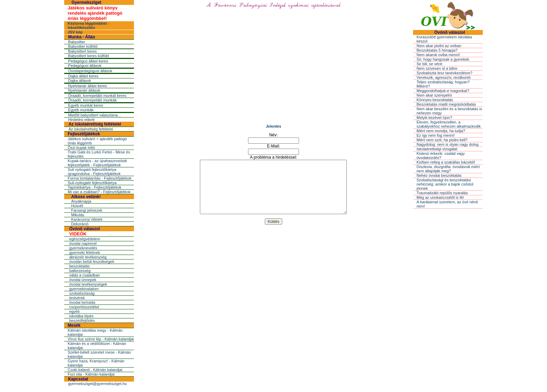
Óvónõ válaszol (84, 229)
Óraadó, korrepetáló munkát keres (97, 96)
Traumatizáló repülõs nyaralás (442, 193)
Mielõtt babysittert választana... (94, 115)
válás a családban (84, 275)
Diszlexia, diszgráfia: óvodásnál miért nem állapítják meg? (448, 169)
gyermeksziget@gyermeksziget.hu (97, 384)
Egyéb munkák (81, 110)
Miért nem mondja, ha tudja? (441, 131)
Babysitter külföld (83, 46)
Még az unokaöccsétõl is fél (440, 197)
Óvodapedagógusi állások (90, 71)
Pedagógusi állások (85, 66)
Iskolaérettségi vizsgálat (437, 149)
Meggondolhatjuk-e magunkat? (443, 91)
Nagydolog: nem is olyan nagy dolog (447, 144)
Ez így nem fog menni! (436, 135)
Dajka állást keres (83, 76)
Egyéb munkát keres (85, 105)
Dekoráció (80, 224)
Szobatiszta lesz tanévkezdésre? (444, 73)
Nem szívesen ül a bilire (437, 68)
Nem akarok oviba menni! (438, 55)
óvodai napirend (83, 243)
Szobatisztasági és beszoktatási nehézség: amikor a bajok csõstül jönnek (445, 184)
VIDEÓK (78, 234)
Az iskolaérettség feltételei (95, 124)
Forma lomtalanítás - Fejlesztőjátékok (100, 178)
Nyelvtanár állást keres (87, 86)
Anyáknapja (81, 201)
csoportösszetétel (84, 307)
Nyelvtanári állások (84, 90)
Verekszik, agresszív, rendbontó (444, 77)
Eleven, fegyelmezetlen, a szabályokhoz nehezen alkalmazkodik (449, 124)
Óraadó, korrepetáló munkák (92, 100)
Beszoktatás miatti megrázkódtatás (446, 104)
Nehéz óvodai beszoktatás (439, 175)
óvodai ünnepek (83, 280)
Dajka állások (79, 81)
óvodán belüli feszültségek (92, 262)
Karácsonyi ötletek (87, 219)
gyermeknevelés (83, 248)
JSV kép (75, 32)
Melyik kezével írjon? (434, 118)
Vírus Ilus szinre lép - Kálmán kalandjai (101, 339)
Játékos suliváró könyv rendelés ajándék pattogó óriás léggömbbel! (95, 13)
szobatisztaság (82, 293)
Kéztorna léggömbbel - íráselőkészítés (88, 25)
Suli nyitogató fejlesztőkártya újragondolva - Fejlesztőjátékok (94, 172)
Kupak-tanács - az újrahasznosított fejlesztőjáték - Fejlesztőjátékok (97, 163)
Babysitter (77, 42)
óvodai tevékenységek (88, 284)
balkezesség (80, 271)
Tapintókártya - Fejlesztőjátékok (95, 187)
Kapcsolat (78, 379)
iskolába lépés (81, 316)
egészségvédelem (85, 239)
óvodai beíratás (82, 302)
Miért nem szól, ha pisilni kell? (442, 140)
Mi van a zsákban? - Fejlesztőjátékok (99, 192)
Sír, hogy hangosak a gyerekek (443, 59)
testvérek (77, 298)
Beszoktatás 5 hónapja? (437, 50)
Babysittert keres (82, 51)
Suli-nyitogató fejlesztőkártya (92, 183)
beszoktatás (79, 266)
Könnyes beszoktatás (435, 100)
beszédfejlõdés (82, 321)
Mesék (74, 325)
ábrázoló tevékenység (88, 257)
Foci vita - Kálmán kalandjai (91, 374)
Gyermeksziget (86, 2)
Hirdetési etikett (81, 120)
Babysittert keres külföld (88, 56)
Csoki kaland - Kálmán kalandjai (95, 370)
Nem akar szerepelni (434, 95)
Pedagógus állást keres (88, 61)
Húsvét (77, 206)
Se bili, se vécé (429, 64)
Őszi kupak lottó (81, 148)
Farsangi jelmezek (87, 210)
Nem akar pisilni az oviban (439, 46)
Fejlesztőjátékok (84, 134)
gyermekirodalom (84, 289)
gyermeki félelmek (85, 252)
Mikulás (78, 215)
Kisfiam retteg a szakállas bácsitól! (446, 162)
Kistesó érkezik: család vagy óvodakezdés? (441, 156)
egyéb (74, 311)
